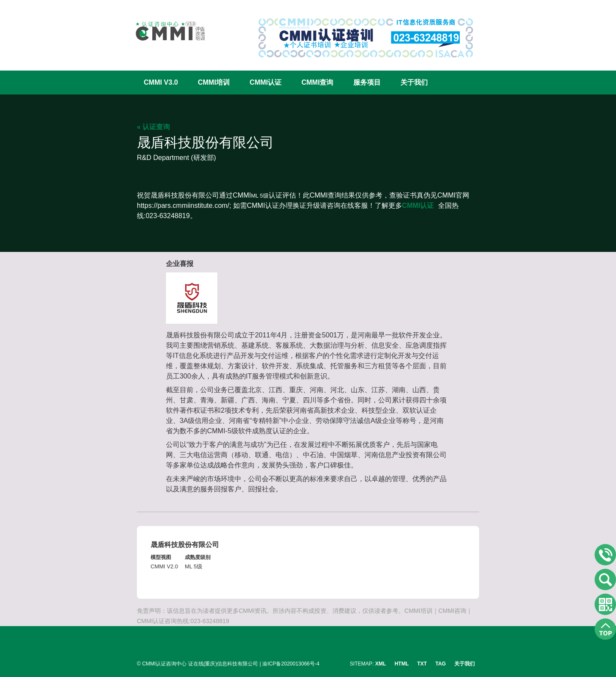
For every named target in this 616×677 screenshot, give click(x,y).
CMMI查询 (318, 82)
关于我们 (414, 82)
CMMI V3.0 (161, 82)
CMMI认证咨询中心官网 (165, 31)
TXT (422, 664)
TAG (441, 664)
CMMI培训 (214, 82)
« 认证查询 (153, 127)
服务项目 (367, 82)
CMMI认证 (266, 82)
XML (381, 664)
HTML (401, 664)
